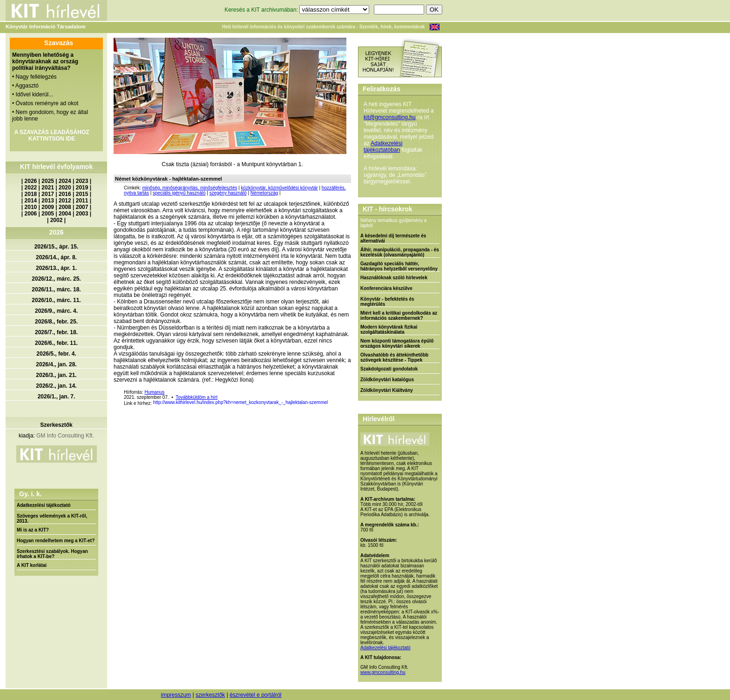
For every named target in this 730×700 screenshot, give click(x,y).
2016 (65, 194)
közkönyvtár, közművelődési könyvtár (280, 188)
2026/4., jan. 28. (56, 364)
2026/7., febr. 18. (56, 332)
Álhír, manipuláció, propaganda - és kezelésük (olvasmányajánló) (400, 252)
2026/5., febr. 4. (56, 354)
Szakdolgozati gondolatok (389, 369)
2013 (48, 201)
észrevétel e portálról (255, 695)
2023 (82, 181)
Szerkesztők (56, 425)
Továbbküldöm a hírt (196, 397)
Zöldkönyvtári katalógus (387, 380)
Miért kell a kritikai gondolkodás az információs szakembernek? (399, 316)
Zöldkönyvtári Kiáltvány (387, 390)
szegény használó (228, 193)
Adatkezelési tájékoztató (44, 505)
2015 (82, 194)
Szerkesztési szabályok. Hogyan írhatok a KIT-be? (52, 554)
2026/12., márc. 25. (56, 279)
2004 (65, 214)
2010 (31, 207)
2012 (65, 201)
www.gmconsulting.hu (383, 672)
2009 (48, 207)
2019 (82, 188)
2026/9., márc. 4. (56, 311)
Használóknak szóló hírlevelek (394, 278)
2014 (31, 201)
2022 (31, 188)
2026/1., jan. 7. (57, 397)
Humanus (154, 392)
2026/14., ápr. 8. (56, 257)
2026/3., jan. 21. (56, 375)
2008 (65, 207)
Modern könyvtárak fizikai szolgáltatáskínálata (389, 330)
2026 (31, 181)
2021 (48, 188)
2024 (65, 181)
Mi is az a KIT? (33, 530)
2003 (82, 214)
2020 (65, 188)
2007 (82, 207)
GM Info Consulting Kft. (65, 436)
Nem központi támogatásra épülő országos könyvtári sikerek (397, 343)
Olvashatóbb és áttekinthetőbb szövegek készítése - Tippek (394, 357)
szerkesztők (210, 695)
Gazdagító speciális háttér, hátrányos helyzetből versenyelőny (399, 266)
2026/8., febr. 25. (56, 322)
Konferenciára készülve (386, 288)
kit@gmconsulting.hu (390, 117)
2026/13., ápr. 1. (56, 268)
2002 (57, 220)
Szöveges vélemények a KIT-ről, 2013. (52, 518)
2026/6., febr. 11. (56, 343)
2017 (48, 194)
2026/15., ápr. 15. (57, 247)
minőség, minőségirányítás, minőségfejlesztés (189, 188)
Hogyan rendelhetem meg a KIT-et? (56, 541)
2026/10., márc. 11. (56, 300)
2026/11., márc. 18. (56, 289)
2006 (31, 214)
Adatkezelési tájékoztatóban (383, 147)
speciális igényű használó (179, 193)
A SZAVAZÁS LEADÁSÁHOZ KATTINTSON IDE (51, 135)
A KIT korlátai (32, 565)
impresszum (176, 695)
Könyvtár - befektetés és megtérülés (387, 302)
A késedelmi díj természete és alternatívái (393, 238)
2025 (48, 181)
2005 (48, 214)
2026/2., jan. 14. (56, 386)
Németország (264, 193)
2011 (82, 201)
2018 (31, 194)
